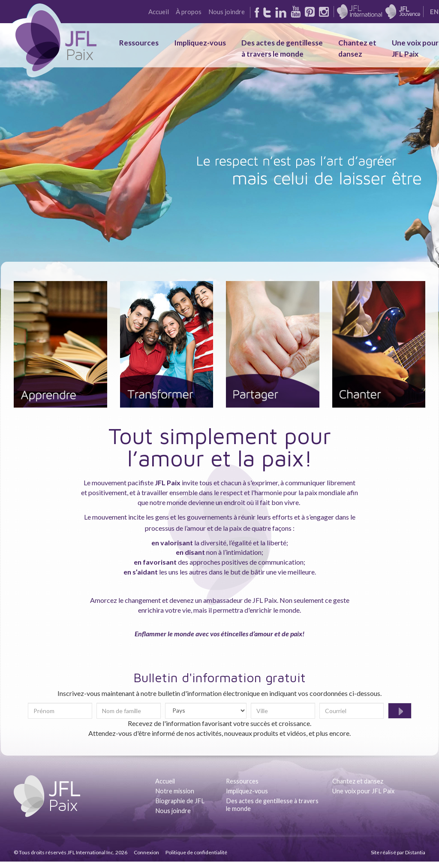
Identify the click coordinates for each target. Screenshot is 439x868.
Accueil (159, 12)
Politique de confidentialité (196, 852)
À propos (189, 12)
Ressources (139, 43)
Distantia (415, 852)
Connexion (146, 852)
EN (434, 12)
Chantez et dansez (358, 781)
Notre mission (175, 791)
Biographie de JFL (180, 801)
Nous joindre (227, 12)
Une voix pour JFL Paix (363, 791)
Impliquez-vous (200, 43)
